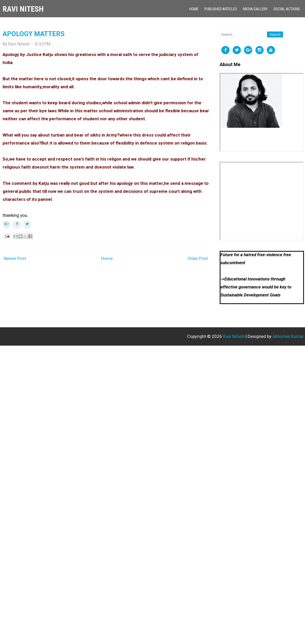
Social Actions (287, 9)
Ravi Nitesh (23, 9)
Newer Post (15, 258)
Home (194, 9)
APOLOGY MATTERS (34, 34)
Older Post (198, 258)
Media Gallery (255, 9)
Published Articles (221, 9)
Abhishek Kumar (288, 336)
